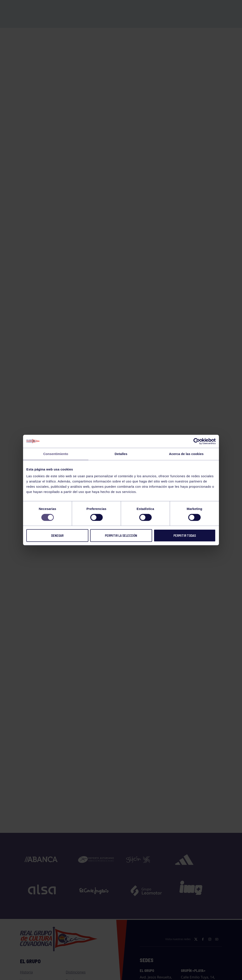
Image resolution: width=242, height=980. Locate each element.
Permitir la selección (121, 535)
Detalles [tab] (121, 454)
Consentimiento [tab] (56, 454)
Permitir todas (185, 535)
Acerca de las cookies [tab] (186, 454)
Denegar (57, 535)
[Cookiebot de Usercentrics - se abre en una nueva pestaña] (197, 441)
